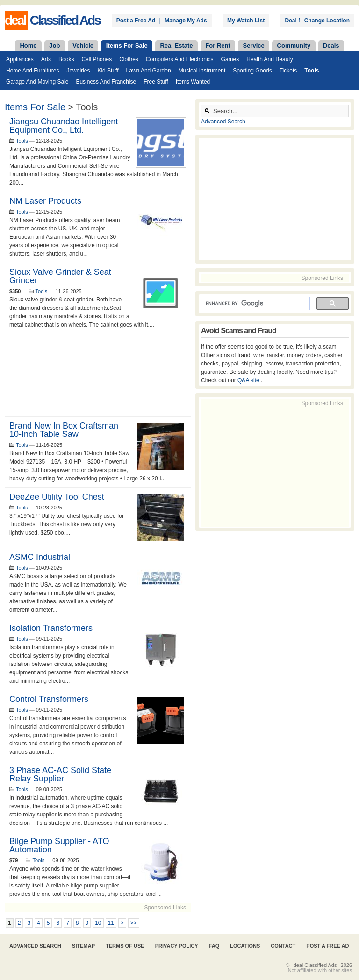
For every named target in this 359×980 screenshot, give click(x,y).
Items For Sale (127, 46)
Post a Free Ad (136, 21)
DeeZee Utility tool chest (57, 497)
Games (230, 59)
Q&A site (249, 380)
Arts (46, 59)
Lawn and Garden (149, 71)
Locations (245, 946)
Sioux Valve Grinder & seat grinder (60, 276)
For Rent (218, 46)
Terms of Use (125, 946)
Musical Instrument (202, 71)
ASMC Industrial (40, 557)
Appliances (20, 59)
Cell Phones (97, 59)
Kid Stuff (108, 71)
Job (54, 46)
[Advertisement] (98, 375)
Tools (312, 71)
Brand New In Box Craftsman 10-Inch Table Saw (64, 430)
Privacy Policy (177, 946)
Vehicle (83, 46)
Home (28, 46)
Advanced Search (223, 122)
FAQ (214, 946)
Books (66, 59)
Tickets (288, 71)
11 (111, 923)
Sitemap (83, 946)
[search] (255, 304)
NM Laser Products (45, 201)
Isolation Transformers (51, 628)
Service (254, 46)
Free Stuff (156, 82)
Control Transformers (49, 699)
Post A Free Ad (327, 946)
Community (294, 46)
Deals (331, 46)
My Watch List (246, 21)
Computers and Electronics (180, 59)
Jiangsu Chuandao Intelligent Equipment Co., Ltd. (64, 126)
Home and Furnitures (32, 71)
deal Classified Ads (315, 965)
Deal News (299, 21)
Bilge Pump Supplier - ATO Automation (59, 845)
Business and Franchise (106, 82)
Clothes (129, 59)
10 (98, 923)
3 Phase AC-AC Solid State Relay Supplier (60, 774)
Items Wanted (193, 82)
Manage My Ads (186, 21)
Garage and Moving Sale (37, 82)
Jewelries (78, 71)
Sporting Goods (252, 71)
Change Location (327, 21)
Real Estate (176, 46)
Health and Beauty (269, 59)
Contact (283, 946)
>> (134, 923)
